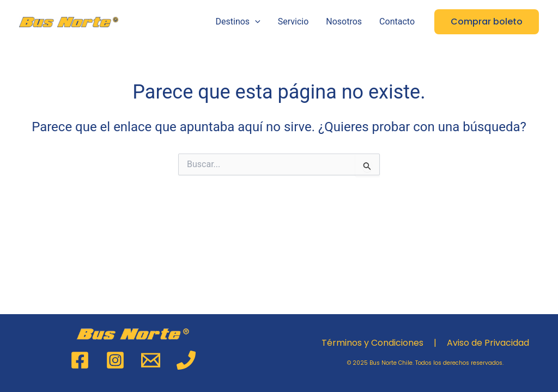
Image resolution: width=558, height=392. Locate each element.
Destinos (238, 22)
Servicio (293, 22)
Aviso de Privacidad (488, 343)
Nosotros (344, 22)
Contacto (397, 22)
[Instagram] (115, 360)
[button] (487, 22)
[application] (255, 22)
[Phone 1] (186, 360)
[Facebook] (80, 360)
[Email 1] (151, 360)
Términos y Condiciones (372, 343)
